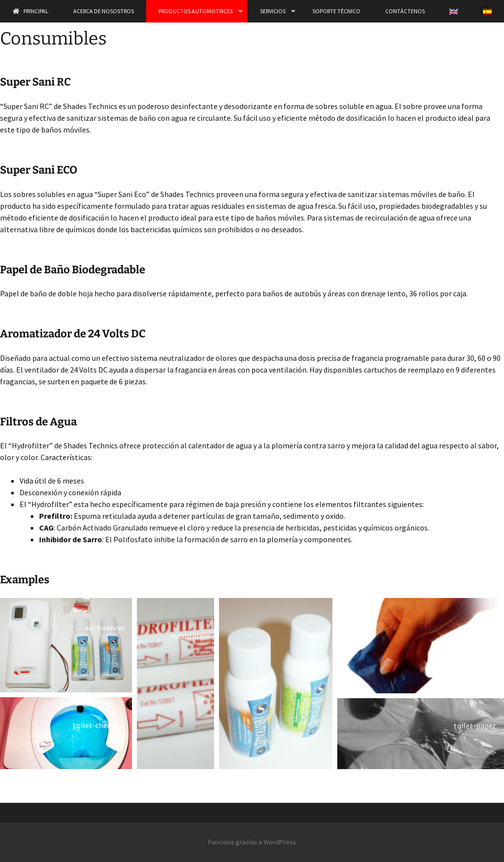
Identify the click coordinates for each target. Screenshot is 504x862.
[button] (66, 645)
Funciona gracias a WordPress (252, 842)
